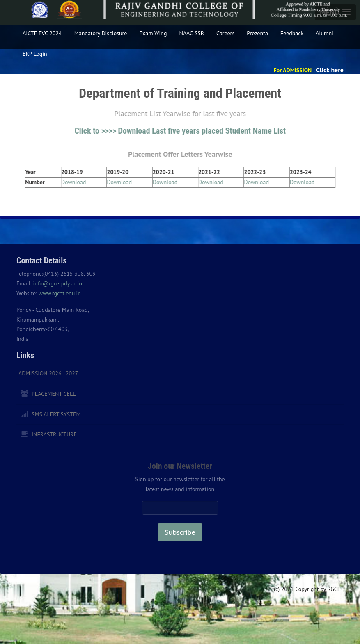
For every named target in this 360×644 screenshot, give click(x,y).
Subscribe (180, 532)
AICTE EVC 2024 (42, 33)
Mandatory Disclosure (101, 33)
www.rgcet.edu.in (60, 293)
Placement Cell (54, 394)
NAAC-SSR (192, 33)
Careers (225, 33)
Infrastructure (54, 434)
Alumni (324, 33)
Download (75, 182)
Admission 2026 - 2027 (48, 373)
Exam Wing (153, 33)
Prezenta (257, 33)
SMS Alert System (56, 414)
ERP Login (35, 54)
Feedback (292, 33)
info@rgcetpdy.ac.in (57, 283)
